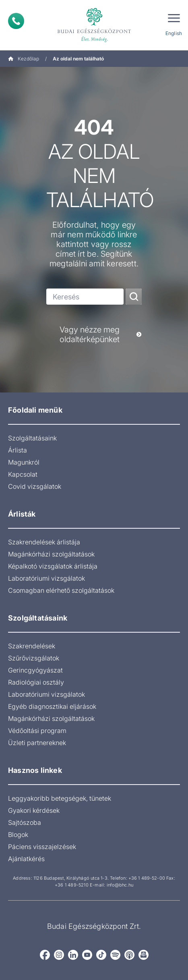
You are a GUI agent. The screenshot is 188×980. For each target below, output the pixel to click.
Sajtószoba (25, 822)
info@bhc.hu (120, 885)
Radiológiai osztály (36, 682)
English (174, 33)
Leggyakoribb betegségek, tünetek (60, 798)
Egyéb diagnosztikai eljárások (52, 706)
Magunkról (24, 462)
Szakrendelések (32, 646)
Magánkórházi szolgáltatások (51, 554)
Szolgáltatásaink (32, 438)
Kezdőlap (24, 59)
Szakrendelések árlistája (44, 542)
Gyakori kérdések (34, 810)
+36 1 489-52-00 (147, 878)
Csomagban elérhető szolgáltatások (61, 590)
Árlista (18, 450)
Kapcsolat (23, 474)
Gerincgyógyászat (35, 670)
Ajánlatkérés (26, 859)
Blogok (18, 835)
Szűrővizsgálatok (34, 658)
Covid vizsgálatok (35, 486)
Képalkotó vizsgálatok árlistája (53, 566)
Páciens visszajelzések (42, 847)
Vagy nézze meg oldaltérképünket (101, 334)
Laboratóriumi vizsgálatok (46, 578)
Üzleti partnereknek (37, 743)
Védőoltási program (37, 731)
